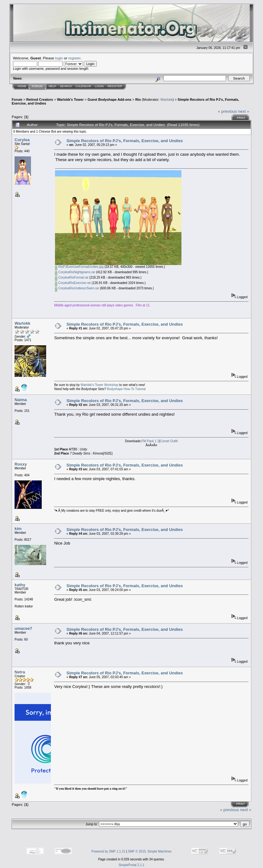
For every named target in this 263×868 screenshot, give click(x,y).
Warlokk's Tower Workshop (100, 385)
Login (99, 86)
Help (52, 86)
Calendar (83, 86)
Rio (138, 99)
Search (66, 86)
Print (241, 118)
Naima (21, 400)
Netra (20, 672)
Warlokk (166, 99)
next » (244, 111)
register (74, 58)
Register (115, 86)
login (59, 58)
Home (22, 86)
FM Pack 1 (149, 441)
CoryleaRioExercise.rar (73, 283)
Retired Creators (40, 99)
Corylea (22, 140)
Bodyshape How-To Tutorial (126, 389)
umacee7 (23, 628)
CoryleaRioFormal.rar (72, 277)
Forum (37, 86)
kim (18, 529)
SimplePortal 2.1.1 (131, 865)
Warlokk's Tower (70, 99)
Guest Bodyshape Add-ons (110, 99)
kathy (20, 585)
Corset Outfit (169, 441)
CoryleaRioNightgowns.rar (75, 272)
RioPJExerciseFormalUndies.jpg (79, 267)
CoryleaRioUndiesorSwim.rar (77, 288)
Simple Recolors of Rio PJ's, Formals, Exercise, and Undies (125, 141)
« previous (227, 111)
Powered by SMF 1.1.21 (108, 851)
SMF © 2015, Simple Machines (150, 851)
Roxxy (21, 464)
